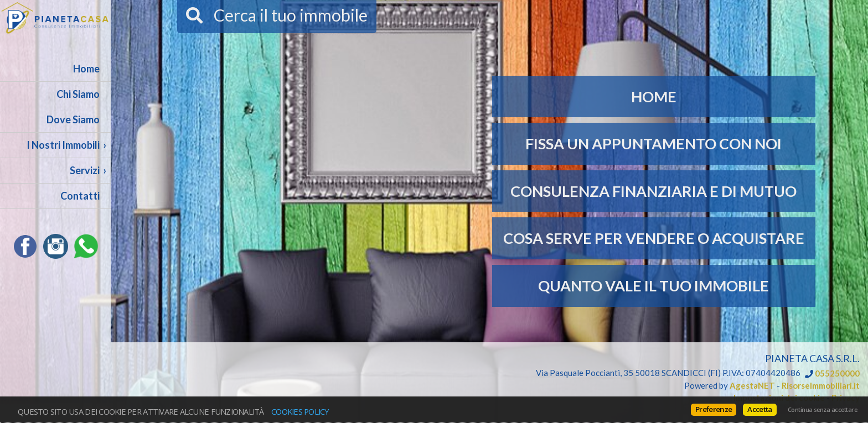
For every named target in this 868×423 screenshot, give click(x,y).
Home (86, 69)
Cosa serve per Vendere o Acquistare (654, 238)
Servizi (85, 170)
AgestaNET (752, 385)
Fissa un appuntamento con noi (653, 143)
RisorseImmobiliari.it (821, 385)
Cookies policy (300, 411)
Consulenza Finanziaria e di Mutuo (653, 191)
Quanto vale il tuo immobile (653, 286)
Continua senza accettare (822, 410)
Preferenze (714, 409)
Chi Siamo (78, 94)
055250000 (837, 374)
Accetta (759, 409)
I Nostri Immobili (63, 145)
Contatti (80, 196)
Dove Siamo (73, 119)
